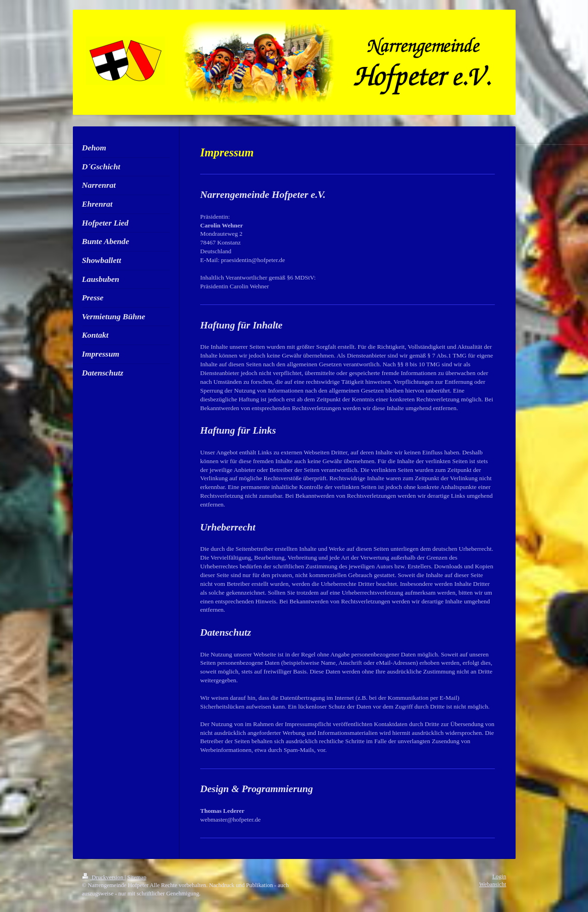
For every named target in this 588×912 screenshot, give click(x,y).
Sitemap (137, 877)
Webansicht (493, 884)
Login (499, 876)
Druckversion (104, 877)
